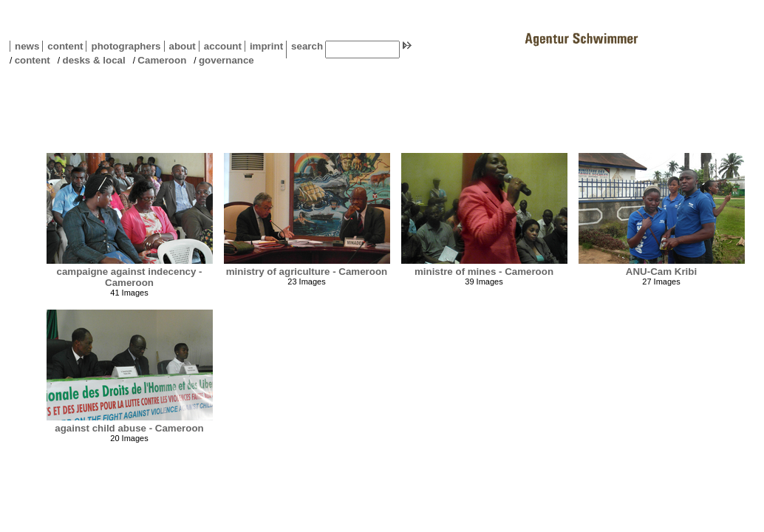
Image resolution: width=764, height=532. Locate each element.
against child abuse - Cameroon (129, 428)
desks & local (93, 60)
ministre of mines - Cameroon (484, 272)
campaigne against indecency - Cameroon (129, 277)
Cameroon (162, 60)
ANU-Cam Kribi (661, 272)
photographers (126, 46)
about (180, 46)
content (62, 46)
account (220, 46)
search (307, 46)
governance (226, 60)
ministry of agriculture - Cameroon (307, 272)
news (27, 46)
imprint (266, 46)
